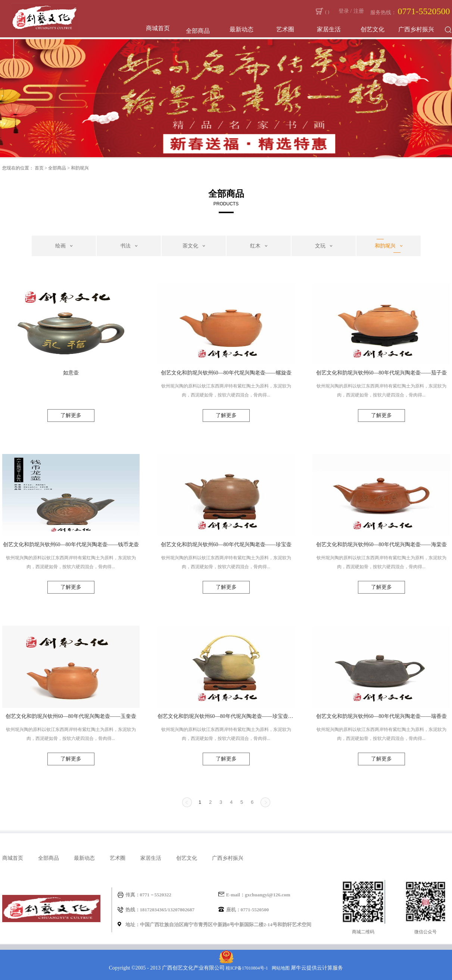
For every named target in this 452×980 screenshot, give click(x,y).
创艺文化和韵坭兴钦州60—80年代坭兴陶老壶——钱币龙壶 (71, 545)
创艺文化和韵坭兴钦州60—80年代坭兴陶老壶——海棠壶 (381, 545)
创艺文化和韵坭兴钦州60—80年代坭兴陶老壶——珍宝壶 (226, 545)
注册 (359, 11)
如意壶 (71, 373)
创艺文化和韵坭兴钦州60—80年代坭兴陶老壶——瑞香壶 (381, 716)
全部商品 (57, 168)
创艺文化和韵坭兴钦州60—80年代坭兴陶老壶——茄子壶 (381, 373)
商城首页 (158, 28)
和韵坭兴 (80, 168)
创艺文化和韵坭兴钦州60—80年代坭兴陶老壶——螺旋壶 (226, 373)
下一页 (265, 802)
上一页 (187, 802)
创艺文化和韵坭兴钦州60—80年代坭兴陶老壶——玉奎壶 (71, 716)
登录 (344, 11)
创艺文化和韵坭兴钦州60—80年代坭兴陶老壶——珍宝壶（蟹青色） (226, 716)
